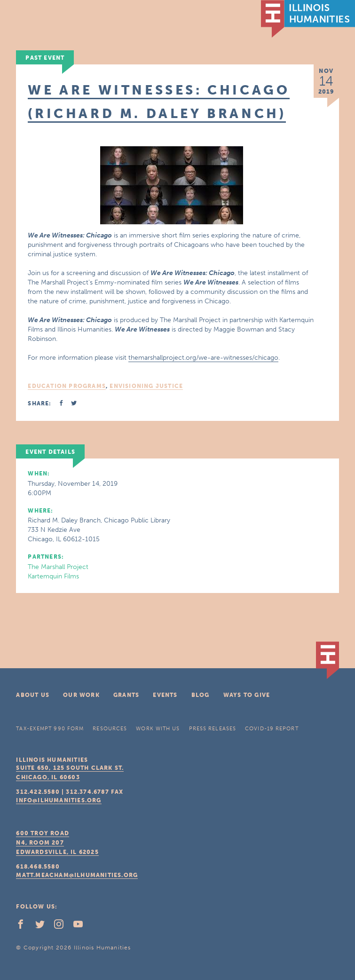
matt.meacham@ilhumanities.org (77, 875)
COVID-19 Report (272, 729)
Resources (110, 729)
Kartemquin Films (53, 576)
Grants (126, 695)
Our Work (81, 695)
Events (165, 695)
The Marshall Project (58, 567)
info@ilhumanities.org (59, 800)
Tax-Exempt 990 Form (50, 729)
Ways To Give (247, 695)
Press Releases (213, 729)
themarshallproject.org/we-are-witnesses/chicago (203, 358)
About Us (33, 695)
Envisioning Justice (146, 386)
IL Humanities (308, 19)
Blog (201, 695)
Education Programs (67, 386)
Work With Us (158, 729)
